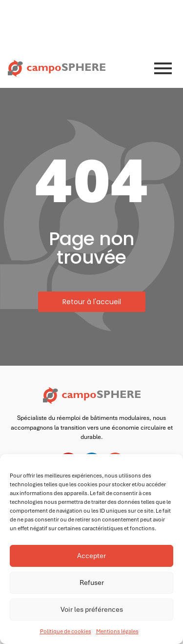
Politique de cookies (66, 631)
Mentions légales (117, 631)
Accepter (91, 556)
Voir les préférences (92, 609)
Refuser (92, 582)
